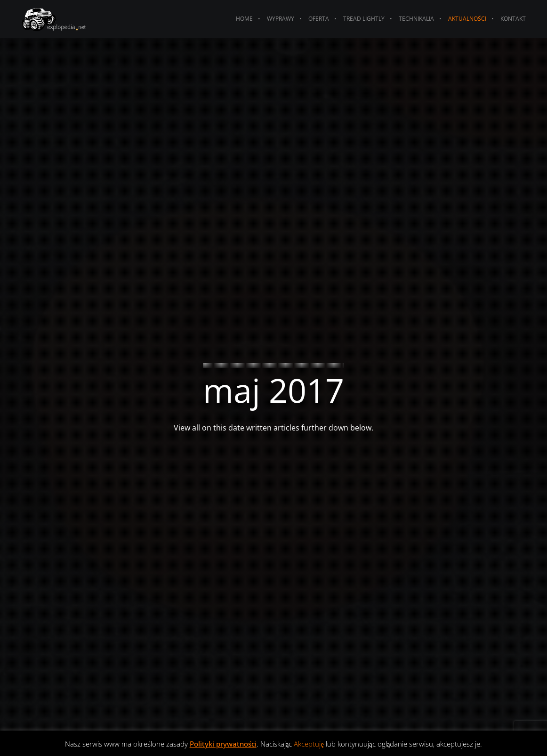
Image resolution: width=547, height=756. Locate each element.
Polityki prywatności (223, 744)
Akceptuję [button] (309, 744)
